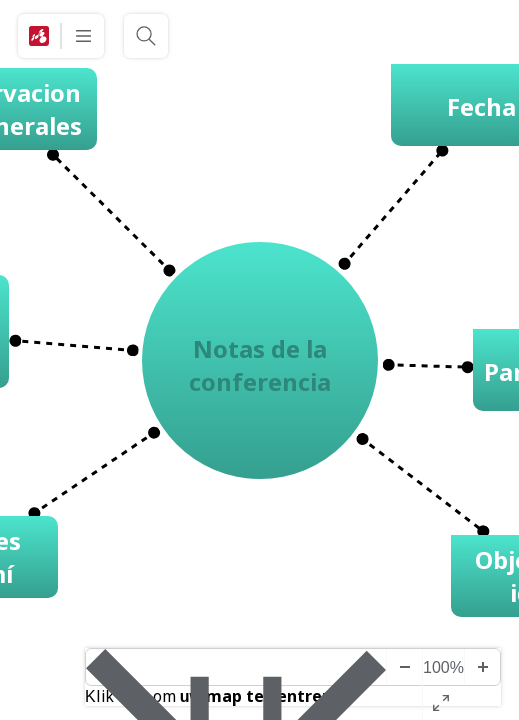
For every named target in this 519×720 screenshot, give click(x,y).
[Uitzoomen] (404, 667)
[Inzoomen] (482, 667)
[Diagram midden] (236, 667)
